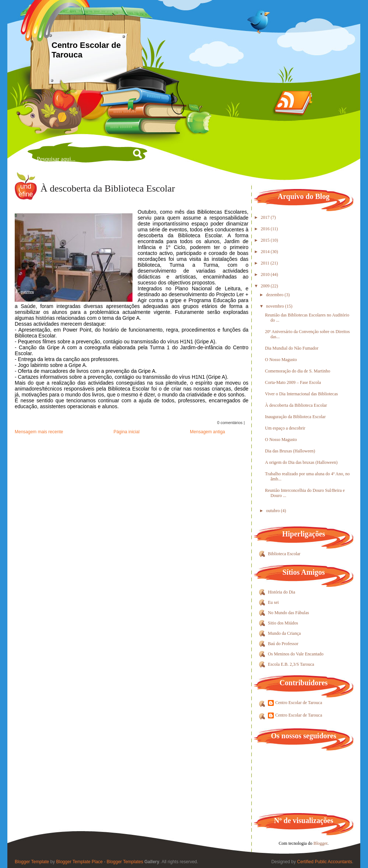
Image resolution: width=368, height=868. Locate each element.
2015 (266, 240)
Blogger (321, 843)
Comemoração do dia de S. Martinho (298, 371)
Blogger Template (32, 862)
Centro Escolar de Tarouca (299, 703)
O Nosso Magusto (281, 360)
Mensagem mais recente (39, 432)
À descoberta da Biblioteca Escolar (108, 188)
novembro (276, 306)
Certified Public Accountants (324, 862)
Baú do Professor (283, 644)
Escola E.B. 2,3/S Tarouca (291, 664)
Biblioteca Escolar (284, 554)
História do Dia (282, 592)
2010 (266, 274)
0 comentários (230, 423)
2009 (266, 286)
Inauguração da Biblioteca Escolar (295, 417)
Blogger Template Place (80, 862)
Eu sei (273, 602)
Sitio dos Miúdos (283, 623)
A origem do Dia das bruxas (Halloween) (301, 462)
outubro (273, 511)
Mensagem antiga (207, 432)
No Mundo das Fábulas (289, 613)
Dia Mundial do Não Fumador (292, 348)
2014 (266, 252)
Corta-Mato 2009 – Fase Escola (293, 382)
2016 (266, 229)
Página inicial (126, 432)
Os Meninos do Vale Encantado (296, 654)
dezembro (275, 295)
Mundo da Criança (284, 633)
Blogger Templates (125, 862)
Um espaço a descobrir (285, 428)
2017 (266, 217)
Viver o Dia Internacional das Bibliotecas (301, 394)
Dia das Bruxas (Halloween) (290, 451)
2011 (266, 263)
